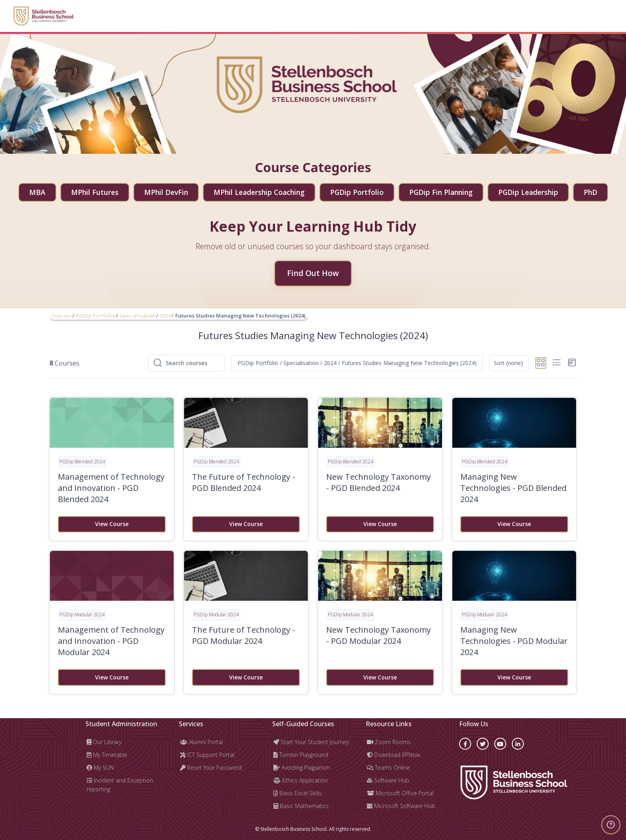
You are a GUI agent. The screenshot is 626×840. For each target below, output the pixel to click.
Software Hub (388, 780)
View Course (112, 524)
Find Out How (313, 273)
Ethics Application (301, 780)
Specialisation (137, 316)
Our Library (104, 742)
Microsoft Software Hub (401, 806)
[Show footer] (611, 825)
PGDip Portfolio (357, 192)
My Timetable (107, 755)
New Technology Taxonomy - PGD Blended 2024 (378, 482)
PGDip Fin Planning (441, 192)
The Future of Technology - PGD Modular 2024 (244, 635)
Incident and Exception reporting (120, 785)
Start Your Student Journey (311, 742)
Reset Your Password (211, 768)
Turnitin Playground (301, 755)
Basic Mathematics (301, 806)
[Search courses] (193, 363)
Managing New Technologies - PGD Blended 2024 (513, 488)
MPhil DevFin (166, 192)
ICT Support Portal (207, 755)
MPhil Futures (95, 192)
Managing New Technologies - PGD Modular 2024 (514, 641)
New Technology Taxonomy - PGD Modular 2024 (378, 635)
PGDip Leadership (528, 192)
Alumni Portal (201, 742)
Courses (61, 316)
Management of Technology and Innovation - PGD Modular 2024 (111, 641)
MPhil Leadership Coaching (259, 192)
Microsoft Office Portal (400, 793)
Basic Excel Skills (298, 793)
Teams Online (388, 768)
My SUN (100, 768)
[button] (357, 363)
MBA (37, 192)
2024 (165, 316)
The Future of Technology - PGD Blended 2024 (244, 482)
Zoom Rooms (389, 742)
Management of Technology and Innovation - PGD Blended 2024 (111, 488)
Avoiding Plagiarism (302, 768)
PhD (590, 192)
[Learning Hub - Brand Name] (43, 16)
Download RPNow (393, 755)
